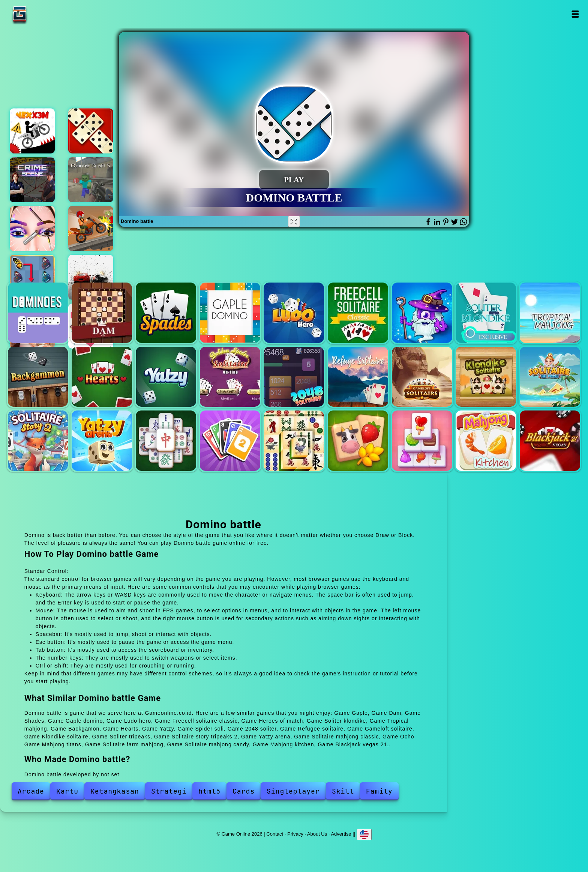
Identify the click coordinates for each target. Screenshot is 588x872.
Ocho (230, 441)
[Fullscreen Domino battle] (294, 221)
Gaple (38, 313)
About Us (317, 834)
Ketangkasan (115, 791)
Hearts (102, 377)
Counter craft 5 (91, 180)
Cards (244, 791)
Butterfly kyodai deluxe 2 (32, 277)
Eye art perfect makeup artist (32, 229)
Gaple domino (230, 313)
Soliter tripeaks (550, 377)
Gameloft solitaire (422, 377)
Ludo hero (294, 313)
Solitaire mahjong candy (422, 441)
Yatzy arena (102, 441)
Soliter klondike (486, 313)
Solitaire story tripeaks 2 (38, 441)
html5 (209, 791)
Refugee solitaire (358, 377)
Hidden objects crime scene (32, 180)
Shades (166, 313)
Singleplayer (293, 791)
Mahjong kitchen (486, 441)
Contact (275, 834)
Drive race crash (91, 277)
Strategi (169, 791)
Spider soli (230, 377)
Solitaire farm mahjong (358, 441)
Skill (343, 791)
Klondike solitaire (486, 377)
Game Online (43, 14)
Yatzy (166, 377)
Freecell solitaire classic (358, 313)
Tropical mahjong (550, 313)
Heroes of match (422, 313)
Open (575, 14)
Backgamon (38, 377)
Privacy (295, 834)
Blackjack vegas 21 (550, 441)
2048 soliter (294, 377)
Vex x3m (32, 131)
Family (379, 791)
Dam (102, 313)
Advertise (341, 834)
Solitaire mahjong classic (166, 441)
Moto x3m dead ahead (91, 229)
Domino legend (91, 131)
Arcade (31, 791)
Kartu (67, 791)
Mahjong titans (294, 441)
